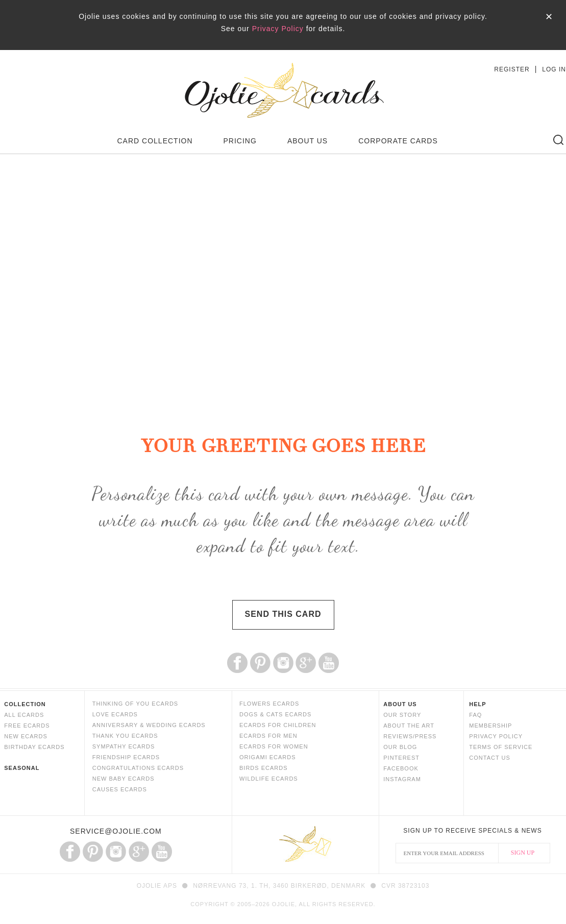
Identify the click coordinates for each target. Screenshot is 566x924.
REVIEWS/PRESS (410, 736)
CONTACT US (490, 758)
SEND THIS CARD (283, 614)
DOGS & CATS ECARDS (275, 714)
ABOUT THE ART (409, 726)
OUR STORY (402, 715)
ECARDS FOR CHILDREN (278, 725)
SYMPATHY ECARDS (124, 746)
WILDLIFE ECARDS (269, 779)
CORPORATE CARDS (398, 141)
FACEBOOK (401, 768)
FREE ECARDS (27, 726)
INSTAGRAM (402, 779)
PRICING (240, 141)
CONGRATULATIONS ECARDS (138, 768)
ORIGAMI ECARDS (268, 757)
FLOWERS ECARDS (269, 704)
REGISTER (512, 69)
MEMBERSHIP (490, 726)
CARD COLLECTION (155, 141)
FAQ (475, 715)
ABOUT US (307, 141)
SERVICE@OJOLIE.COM (116, 831)
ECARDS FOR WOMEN (274, 746)
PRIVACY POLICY (496, 736)
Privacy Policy (278, 29)
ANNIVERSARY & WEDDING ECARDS (149, 725)
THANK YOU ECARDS (125, 736)
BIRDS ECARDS (264, 768)
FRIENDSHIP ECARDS (126, 757)
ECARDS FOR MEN (268, 736)
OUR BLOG (400, 747)
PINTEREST (401, 758)
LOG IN (554, 69)
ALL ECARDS (24, 715)
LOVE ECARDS (115, 714)
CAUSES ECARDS (120, 789)
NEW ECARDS (26, 736)
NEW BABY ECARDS (124, 779)
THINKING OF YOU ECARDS (135, 704)
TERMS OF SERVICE (501, 747)
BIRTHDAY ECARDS (34, 747)
